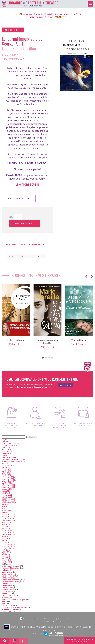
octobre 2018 (8, 548)
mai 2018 (6, 556)
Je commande (66, 385)
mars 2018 (6, 560)
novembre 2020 (9, 516)
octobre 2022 (8, 489)
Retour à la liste (19, 198)
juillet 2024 (7, 473)
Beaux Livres (7, 574)
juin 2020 (6, 524)
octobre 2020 (8, 518)
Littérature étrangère (11, 580)
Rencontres (7, 449)
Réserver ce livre (24, 223)
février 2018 (7, 562)
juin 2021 (6, 507)
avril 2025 (6, 467)
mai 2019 (6, 538)
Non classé (6, 611)
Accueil (5, 441)
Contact (5, 455)
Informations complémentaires (26, 245)
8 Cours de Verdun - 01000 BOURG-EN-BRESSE (47, 622)
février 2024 (7, 475)
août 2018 (6, 550)
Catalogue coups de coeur (13, 443)
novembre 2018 (9, 546)
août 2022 (6, 491)
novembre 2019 (9, 530)
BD (3, 601)
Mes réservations (9, 457)
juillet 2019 (7, 536)
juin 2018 (6, 554)
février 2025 (7, 469)
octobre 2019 (8, 532)
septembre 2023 (9, 481)
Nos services (7, 451)
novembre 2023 (9, 479)
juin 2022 (6, 493)
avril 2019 (6, 540)
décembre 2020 (9, 514)
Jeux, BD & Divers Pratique (13, 599)
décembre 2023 (9, 477)
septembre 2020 (9, 520)
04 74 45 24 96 (42, 619)
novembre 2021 (9, 501)
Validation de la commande (13, 459)
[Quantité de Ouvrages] (18, 217)
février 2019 (7, 542)
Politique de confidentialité (13, 461)
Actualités (6, 447)
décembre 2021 (9, 499)
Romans (5, 597)
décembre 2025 (9, 465)
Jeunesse (6, 593)
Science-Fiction (8, 576)
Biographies (7, 572)
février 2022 (7, 495)
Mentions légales (83, 627)
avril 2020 (6, 528)
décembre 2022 (9, 485)
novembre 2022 (9, 487)
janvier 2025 (7, 471)
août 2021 (6, 505)
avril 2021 (6, 509)
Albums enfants (8, 595)
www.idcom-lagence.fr (44, 627)
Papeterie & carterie (10, 445)
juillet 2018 (7, 552)
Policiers (6, 570)
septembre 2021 (9, 503)
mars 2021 (6, 511)
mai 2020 (6, 526)
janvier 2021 (7, 513)
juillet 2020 (7, 522)
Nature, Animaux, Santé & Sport (15, 607)
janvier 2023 (7, 483)
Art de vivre (7, 605)
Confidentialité (47, 631)
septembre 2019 (9, 534)
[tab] (26, 245)
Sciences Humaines (10, 609)
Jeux (4, 603)
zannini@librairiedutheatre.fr (62, 619)
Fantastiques (7, 578)
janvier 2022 (7, 497)
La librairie (6, 453)
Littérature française (10, 566)
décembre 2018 (9, 544)
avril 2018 (6, 558)
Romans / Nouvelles (10, 568)
